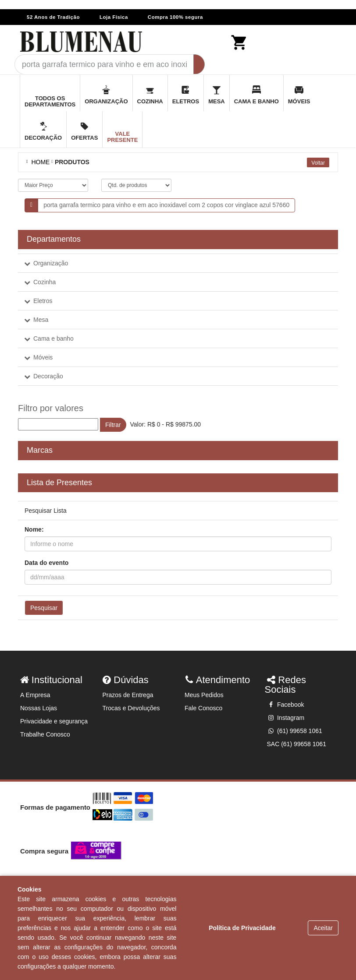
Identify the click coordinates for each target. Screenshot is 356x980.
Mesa (41, 320)
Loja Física (114, 17)
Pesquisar (44, 608)
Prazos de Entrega (128, 695)
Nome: (34, 529)
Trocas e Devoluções (131, 708)
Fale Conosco (203, 708)
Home (39, 162)
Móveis (43, 357)
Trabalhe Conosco (45, 734)
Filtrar (113, 425)
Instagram (286, 718)
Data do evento (46, 563)
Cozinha (44, 282)
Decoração (48, 376)
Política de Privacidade (242, 928)
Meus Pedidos (204, 695)
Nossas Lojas (39, 708)
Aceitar (323, 928)
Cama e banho (53, 338)
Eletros (43, 301)
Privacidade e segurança (54, 721)
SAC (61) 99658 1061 (297, 744)
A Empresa (35, 695)
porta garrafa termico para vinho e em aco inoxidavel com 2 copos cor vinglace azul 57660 (166, 205)
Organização (51, 263)
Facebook (286, 705)
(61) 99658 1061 (295, 731)
